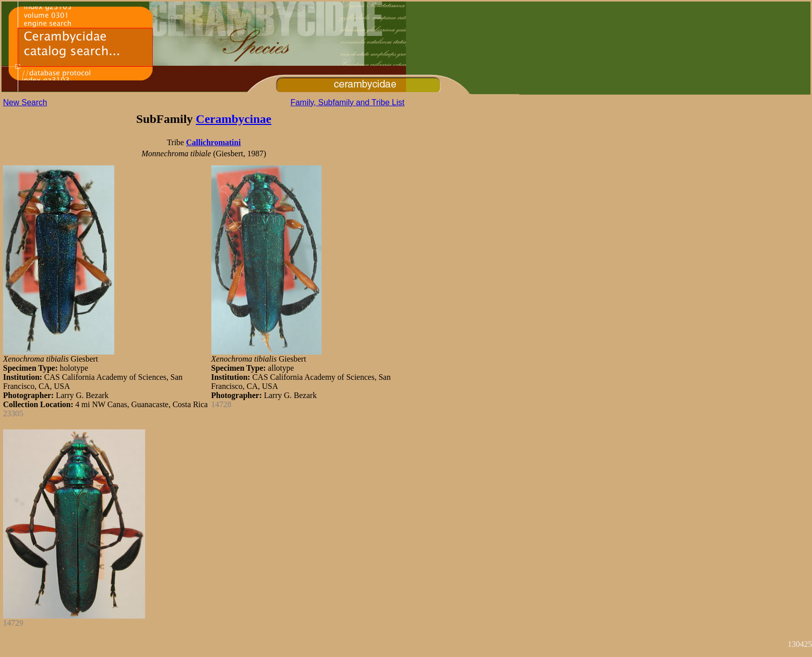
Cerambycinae (233, 119)
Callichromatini (213, 142)
